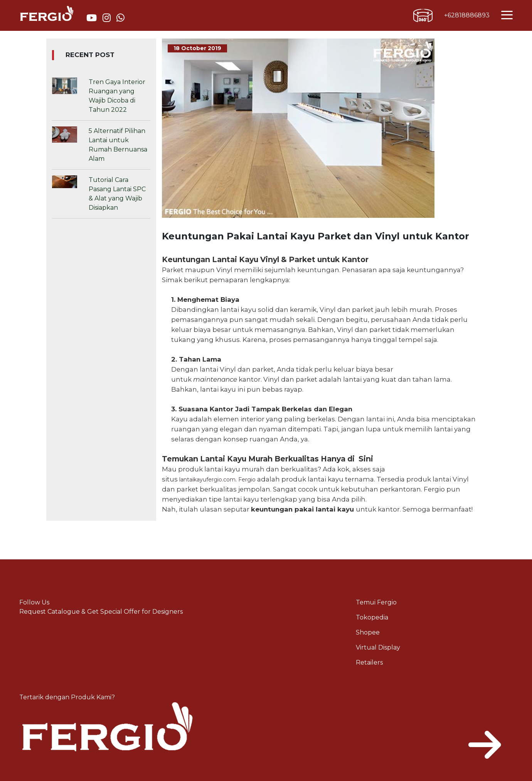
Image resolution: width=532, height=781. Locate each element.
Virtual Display (378, 647)
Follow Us (34, 602)
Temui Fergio (376, 602)
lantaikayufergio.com (207, 480)
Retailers (369, 662)
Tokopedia (372, 617)
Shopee (368, 632)
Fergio (247, 480)
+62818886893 (467, 15)
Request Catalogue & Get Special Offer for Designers (101, 612)
